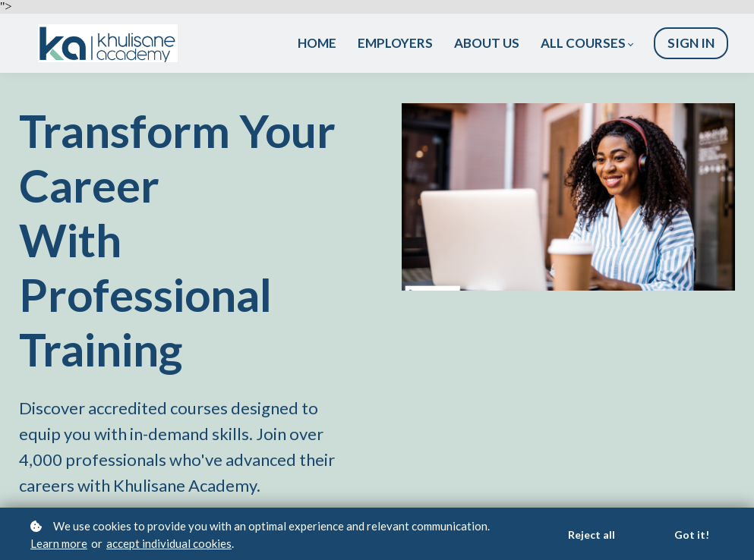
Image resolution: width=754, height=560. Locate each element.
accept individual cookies (169, 543)
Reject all (592, 535)
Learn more (59, 543)
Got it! (692, 535)
